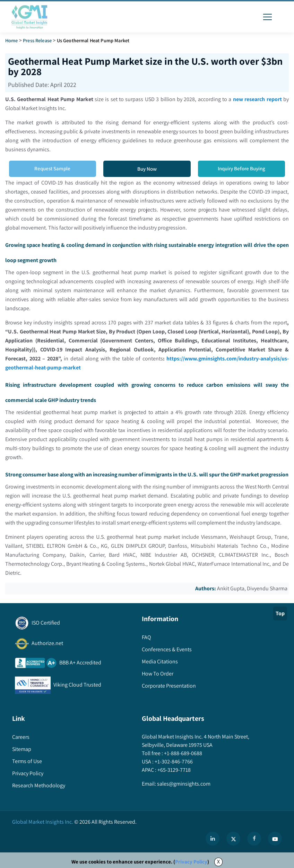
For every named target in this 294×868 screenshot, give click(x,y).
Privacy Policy (191, 862)
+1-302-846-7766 (173, 762)
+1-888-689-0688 (183, 753)
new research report (257, 99)
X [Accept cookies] (218, 862)
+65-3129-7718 (174, 770)
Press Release (37, 40)
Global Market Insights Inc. (43, 822)
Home (12, 40)
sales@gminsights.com (183, 784)
